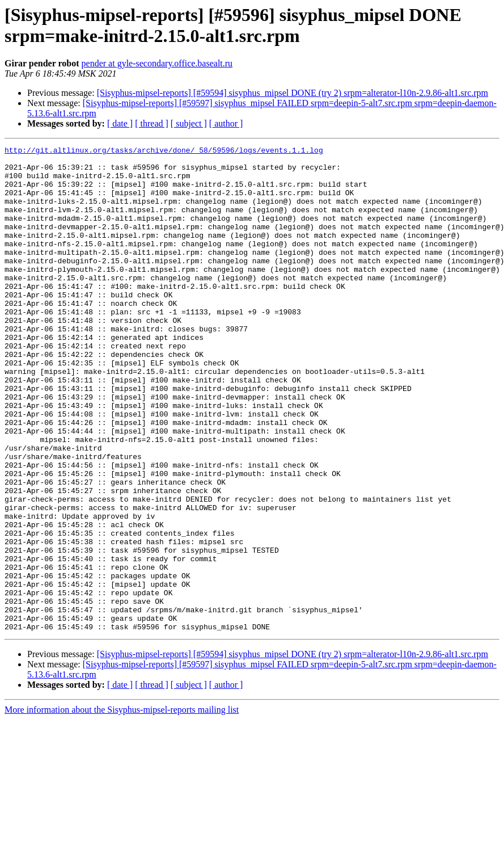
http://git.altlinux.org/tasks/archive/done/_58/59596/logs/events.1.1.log (164, 152)
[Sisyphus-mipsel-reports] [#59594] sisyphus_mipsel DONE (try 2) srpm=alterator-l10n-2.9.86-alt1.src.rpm (293, 93)
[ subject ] (189, 123)
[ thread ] (152, 123)
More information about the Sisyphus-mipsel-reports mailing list (122, 807)
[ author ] (226, 123)
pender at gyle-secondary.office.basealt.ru (157, 63)
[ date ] (120, 123)
